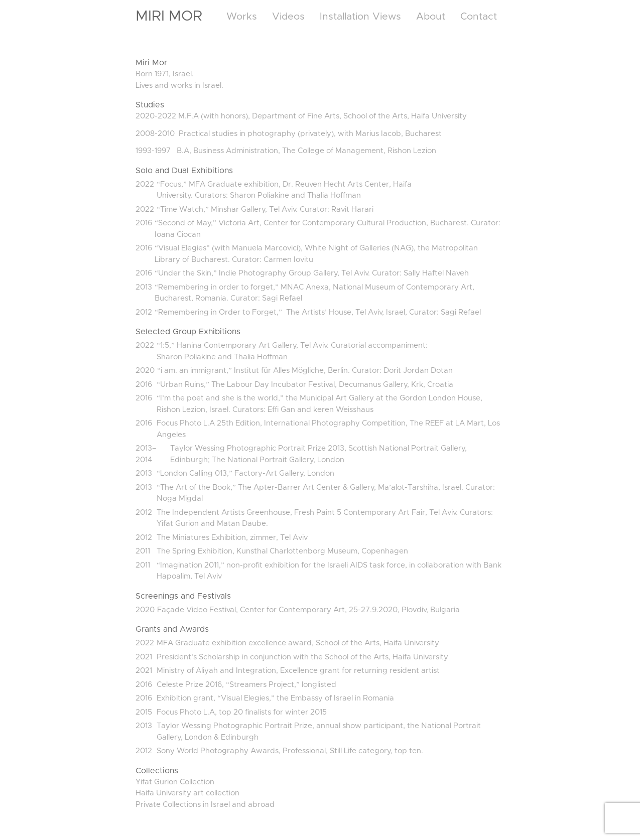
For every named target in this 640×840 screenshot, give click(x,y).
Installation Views (360, 17)
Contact (479, 17)
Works (242, 17)
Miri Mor (169, 16)
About (431, 17)
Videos (288, 17)
